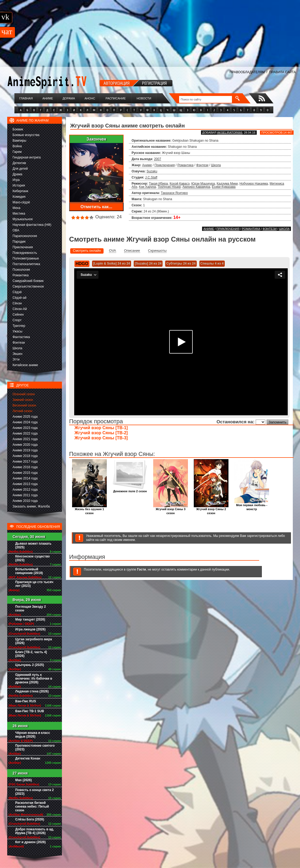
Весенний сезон (24, 405)
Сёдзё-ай (19, 298)
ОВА (16, 230)
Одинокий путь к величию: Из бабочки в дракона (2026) (34, 679)
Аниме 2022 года (25, 433)
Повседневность (25, 253)
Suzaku (152, 171)
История (19, 185)
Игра (16, 180)
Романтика (21, 275)
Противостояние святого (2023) (35, 747)
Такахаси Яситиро (174, 193)
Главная (26, 98)
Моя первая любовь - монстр (252, 506)
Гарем (17, 152)
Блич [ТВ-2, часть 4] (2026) (31, 654)
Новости (144, 98)
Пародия (19, 242)
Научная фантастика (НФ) (32, 225)
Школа (17, 348)
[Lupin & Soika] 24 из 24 (112, 263)
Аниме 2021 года (25, 439)
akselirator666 (230, 133)
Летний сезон (22, 411)
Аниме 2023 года (25, 428)
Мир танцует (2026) (30, 619)
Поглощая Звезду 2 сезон (31, 609)
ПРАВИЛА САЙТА (282, 72)
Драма (17, 174)
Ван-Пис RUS (26, 701)
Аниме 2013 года (25, 484)
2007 (158, 159)
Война (17, 146)
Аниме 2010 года (25, 501)
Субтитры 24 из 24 (181, 263)
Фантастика (21, 337)
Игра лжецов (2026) (30, 629)
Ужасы (17, 331)
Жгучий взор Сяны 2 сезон (211, 510)
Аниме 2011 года (25, 495)
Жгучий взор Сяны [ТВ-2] (101, 433)
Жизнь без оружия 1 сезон (89, 510)
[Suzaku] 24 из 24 (148, 263)
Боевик (18, 129)
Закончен (96, 139)
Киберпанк (20, 191)
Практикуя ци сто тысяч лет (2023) (34, 584)
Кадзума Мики (227, 184)
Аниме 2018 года (25, 456)
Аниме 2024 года (25, 422)
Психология (21, 270)
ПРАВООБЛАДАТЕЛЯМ (247, 72)
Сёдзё (17, 292)
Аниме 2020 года (25, 445)
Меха (16, 208)
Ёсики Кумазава (224, 187)
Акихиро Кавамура (196, 187)
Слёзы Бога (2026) (30, 819)
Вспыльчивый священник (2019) (29, 571)
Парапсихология (25, 236)
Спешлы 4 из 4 (212, 263)
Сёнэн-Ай (20, 309)
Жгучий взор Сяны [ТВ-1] (101, 428)
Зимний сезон (23, 400)
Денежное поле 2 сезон (130, 490)
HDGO (82, 264)
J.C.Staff (151, 177)
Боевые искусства (26, 135)
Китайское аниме (25, 365)
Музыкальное (23, 219)
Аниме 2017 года (25, 462)
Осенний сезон (24, 394)
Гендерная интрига (27, 157)
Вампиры (19, 141)
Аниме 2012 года (25, 490)
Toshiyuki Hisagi (169, 187)
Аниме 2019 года (25, 450)
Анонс (90, 98)
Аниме (48, 98)
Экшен (17, 354)
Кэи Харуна (148, 187)
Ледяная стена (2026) (32, 691)
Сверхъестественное (28, 286)
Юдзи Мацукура (203, 184)
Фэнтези (19, 343)
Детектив (19, 163)
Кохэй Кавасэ (180, 184)
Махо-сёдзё (21, 202)
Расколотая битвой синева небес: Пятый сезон (32, 807)
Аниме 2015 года (25, 473)
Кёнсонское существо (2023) (32, 558)
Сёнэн (17, 303)
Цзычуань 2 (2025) (30, 665)
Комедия (19, 197)
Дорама (69, 98)
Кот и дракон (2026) (30, 842)
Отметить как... (96, 207)
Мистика (19, 214)
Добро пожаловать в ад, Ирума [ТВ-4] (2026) (35, 831)
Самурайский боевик (28, 281)
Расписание (116, 98)
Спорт (17, 320)
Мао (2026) (23, 780)
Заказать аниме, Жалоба (31, 506)
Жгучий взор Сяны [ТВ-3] (101, 438)
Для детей (20, 169)
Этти (16, 359)
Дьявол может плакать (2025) (33, 545)
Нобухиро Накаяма (254, 184)
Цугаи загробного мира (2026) (34, 641)
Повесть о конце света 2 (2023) (34, 792)
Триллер (19, 326)
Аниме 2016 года (25, 467)
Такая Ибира (158, 184)
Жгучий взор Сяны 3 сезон (171, 510)
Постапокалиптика (26, 264)
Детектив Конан (28, 758)
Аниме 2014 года (25, 478)
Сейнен (18, 315)
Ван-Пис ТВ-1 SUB (30, 711)
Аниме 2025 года (25, 417)
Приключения (23, 247)
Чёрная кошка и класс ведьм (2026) (33, 735)
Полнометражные (26, 258)
